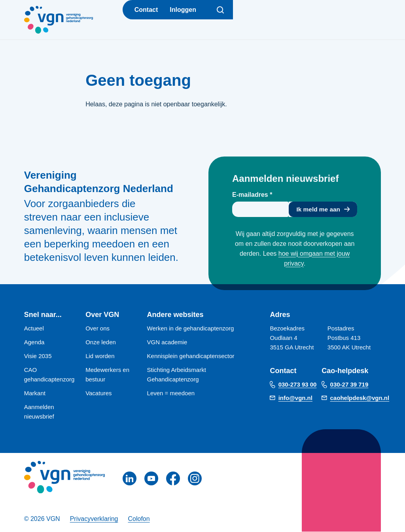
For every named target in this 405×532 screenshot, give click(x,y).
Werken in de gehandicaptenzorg (191, 328)
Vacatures (98, 393)
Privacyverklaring (94, 519)
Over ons (97, 328)
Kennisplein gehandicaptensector (191, 356)
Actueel (34, 328)
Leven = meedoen (171, 393)
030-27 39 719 (349, 385)
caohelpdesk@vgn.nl (360, 398)
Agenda (34, 342)
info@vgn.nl (295, 398)
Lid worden (100, 356)
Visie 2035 (38, 356)
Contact (146, 10)
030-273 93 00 (298, 385)
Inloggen (183, 10)
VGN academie (167, 342)
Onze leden (101, 342)
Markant (35, 393)
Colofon (139, 519)
